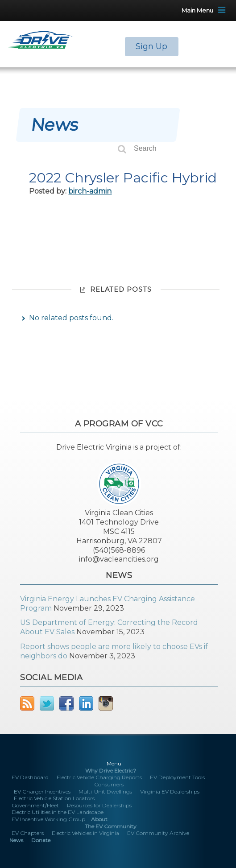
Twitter (47, 703)
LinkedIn (86, 703)
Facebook (66, 703)
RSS (27, 703)
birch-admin (90, 191)
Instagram (106, 703)
